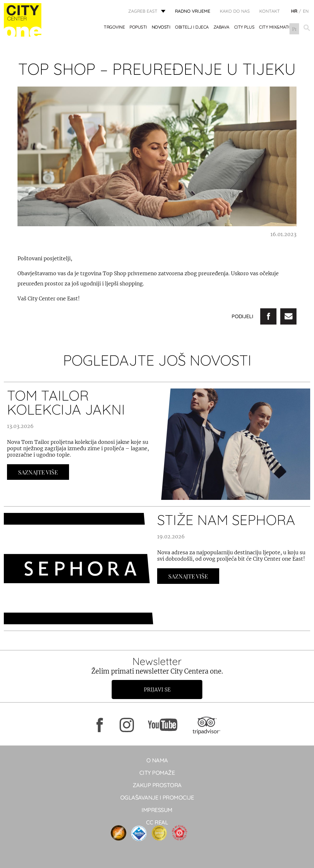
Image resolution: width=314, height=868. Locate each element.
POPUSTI (139, 28)
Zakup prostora (157, 785)
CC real (157, 822)
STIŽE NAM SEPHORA (226, 520)
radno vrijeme (193, 11)
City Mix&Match (277, 28)
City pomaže (157, 773)
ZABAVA (221, 28)
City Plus (244, 28)
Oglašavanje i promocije (157, 798)
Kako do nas (235, 11)
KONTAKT (270, 11)
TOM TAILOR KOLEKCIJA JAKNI (66, 402)
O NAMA (157, 760)
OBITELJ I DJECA (192, 28)
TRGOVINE (115, 28)
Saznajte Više (38, 472)
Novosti (161, 28)
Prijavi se (157, 689)
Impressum (157, 810)
